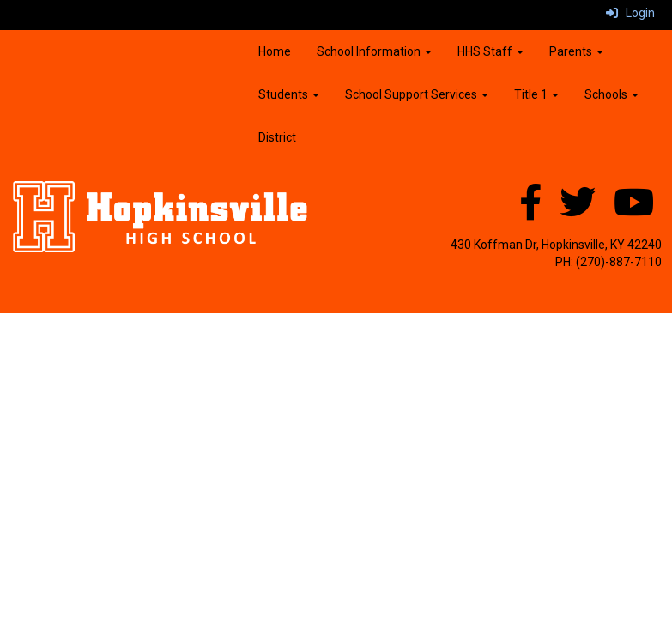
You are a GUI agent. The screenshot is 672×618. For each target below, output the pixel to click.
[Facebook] (530, 211)
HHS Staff (490, 51)
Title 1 (536, 94)
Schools (611, 94)
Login (630, 13)
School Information (374, 51)
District (277, 137)
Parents (576, 51)
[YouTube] (634, 211)
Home (275, 51)
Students (289, 94)
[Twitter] (578, 211)
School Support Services (417, 94)
